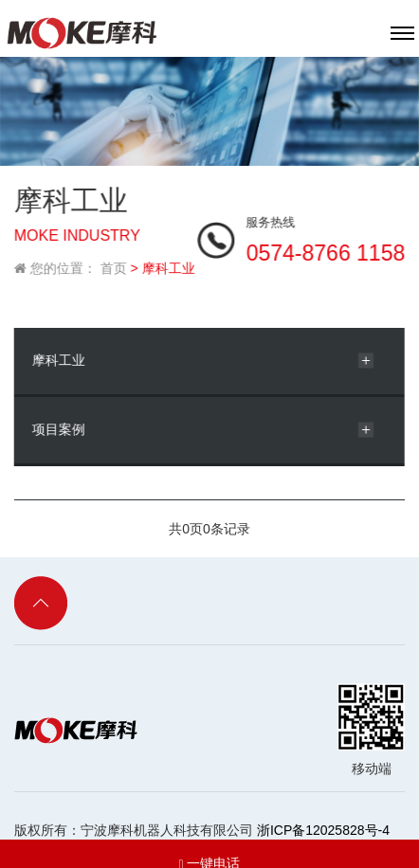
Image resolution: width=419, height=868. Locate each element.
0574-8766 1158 (326, 248)
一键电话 (209, 845)
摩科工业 (58, 355)
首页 (113, 263)
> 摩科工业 (162, 263)
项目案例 (58, 425)
